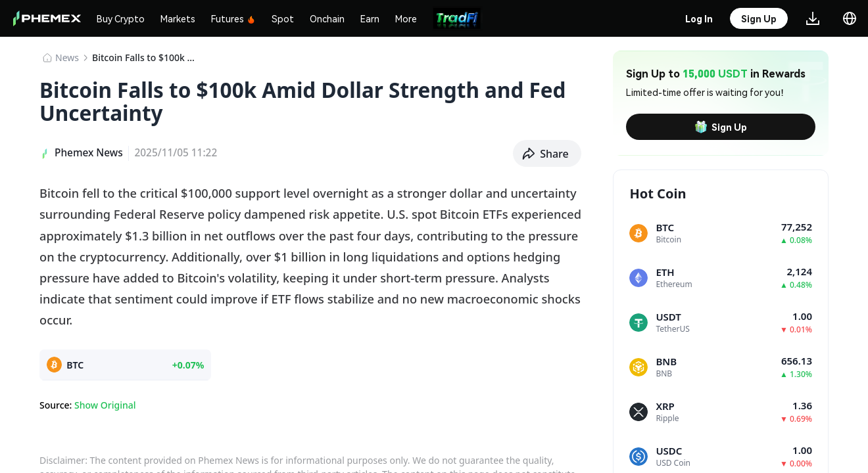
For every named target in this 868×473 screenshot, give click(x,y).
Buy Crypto (121, 18)
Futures (233, 18)
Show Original (105, 405)
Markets (178, 18)
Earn (370, 18)
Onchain (327, 18)
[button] (547, 154)
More (406, 18)
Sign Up (721, 127)
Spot (283, 18)
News (67, 57)
